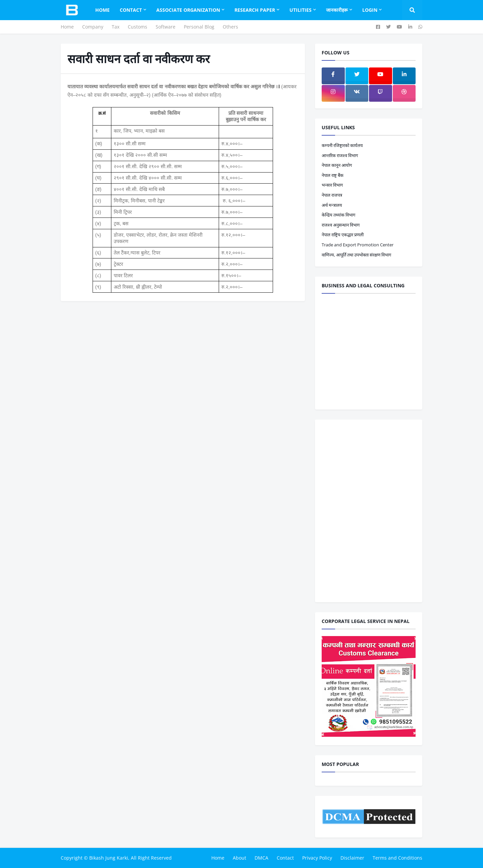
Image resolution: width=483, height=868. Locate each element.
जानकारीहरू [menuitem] (337, 10)
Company (93, 27)
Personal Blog (199, 27)
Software (166, 27)
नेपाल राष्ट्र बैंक (333, 175)
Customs (138, 27)
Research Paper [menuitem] (255, 10)
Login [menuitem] (370, 10)
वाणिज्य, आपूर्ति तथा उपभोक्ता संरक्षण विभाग (356, 255)
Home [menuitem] (102, 10)
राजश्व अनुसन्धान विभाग (341, 225)
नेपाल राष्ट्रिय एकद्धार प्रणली (343, 235)
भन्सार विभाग (332, 185)
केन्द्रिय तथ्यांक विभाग (338, 215)
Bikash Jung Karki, (109, 858)
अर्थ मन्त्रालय (332, 205)
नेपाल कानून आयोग (337, 165)
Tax (116, 27)
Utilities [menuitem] (301, 10)
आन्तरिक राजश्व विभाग (340, 155)
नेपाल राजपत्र (332, 195)
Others (230, 27)
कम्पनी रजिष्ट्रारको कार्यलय (342, 145)
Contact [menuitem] (131, 10)
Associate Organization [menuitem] (188, 10)
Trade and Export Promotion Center (358, 245)
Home (67, 27)
